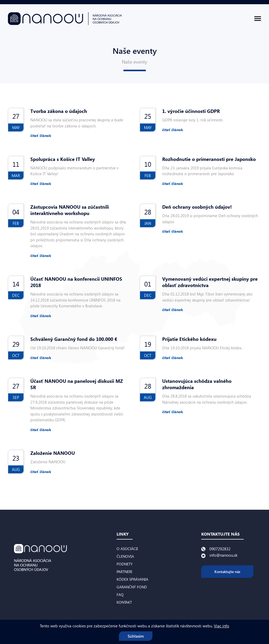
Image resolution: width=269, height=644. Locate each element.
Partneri (124, 572)
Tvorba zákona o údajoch (59, 111)
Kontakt (124, 602)
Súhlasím (136, 636)
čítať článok (41, 135)
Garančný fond (132, 587)
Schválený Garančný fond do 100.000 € (74, 339)
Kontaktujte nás (227, 572)
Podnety (125, 564)
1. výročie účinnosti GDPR (191, 111)
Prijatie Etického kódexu (189, 339)
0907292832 (220, 549)
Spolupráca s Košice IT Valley (63, 159)
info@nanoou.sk (223, 555)
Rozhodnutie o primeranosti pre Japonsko (209, 159)
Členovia (125, 556)
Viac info (222, 626)
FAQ (120, 595)
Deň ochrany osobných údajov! (197, 207)
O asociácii (127, 549)
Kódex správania (132, 579)
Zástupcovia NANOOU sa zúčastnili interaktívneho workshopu (70, 210)
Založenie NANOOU (53, 453)
